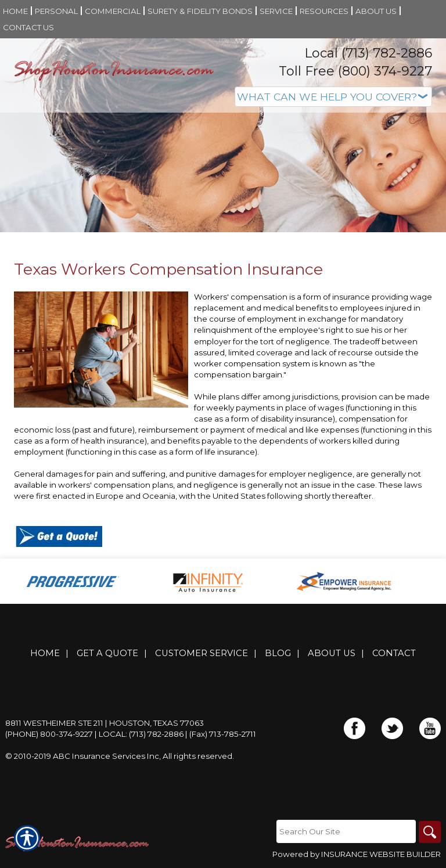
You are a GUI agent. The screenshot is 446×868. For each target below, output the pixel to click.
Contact (394, 653)
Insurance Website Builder (381, 855)
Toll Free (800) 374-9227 (355, 71)
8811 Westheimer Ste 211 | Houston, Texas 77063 (105, 723)
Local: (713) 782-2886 (141, 734)
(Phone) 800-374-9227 (49, 734)
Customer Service (202, 653)
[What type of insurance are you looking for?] (333, 97)
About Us (332, 653)
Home (45, 653)
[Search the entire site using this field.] (345, 831)
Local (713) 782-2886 (368, 53)
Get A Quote (107, 653)
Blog (278, 653)
